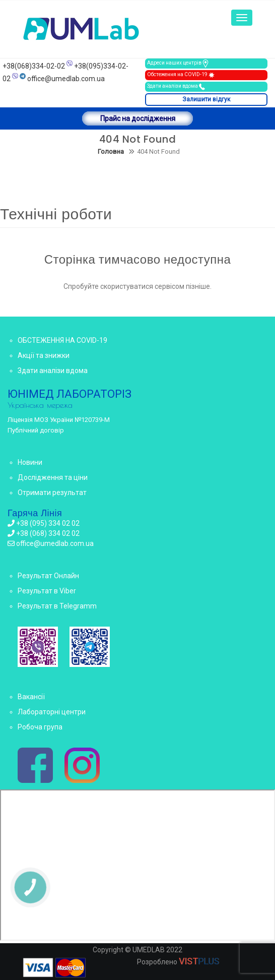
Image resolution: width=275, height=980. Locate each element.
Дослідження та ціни (53, 477)
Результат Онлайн (48, 576)
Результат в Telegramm (57, 606)
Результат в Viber (47, 591)
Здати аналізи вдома (177, 87)
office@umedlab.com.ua (66, 79)
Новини (30, 462)
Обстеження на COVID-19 (181, 75)
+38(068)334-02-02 (34, 66)
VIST (199, 961)
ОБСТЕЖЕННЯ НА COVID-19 (62, 340)
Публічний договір (36, 430)
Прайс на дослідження (138, 118)
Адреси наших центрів (178, 64)
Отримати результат (52, 493)
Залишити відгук (206, 99)
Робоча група (40, 727)
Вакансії (31, 697)
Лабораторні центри (52, 712)
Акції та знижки (44, 355)
